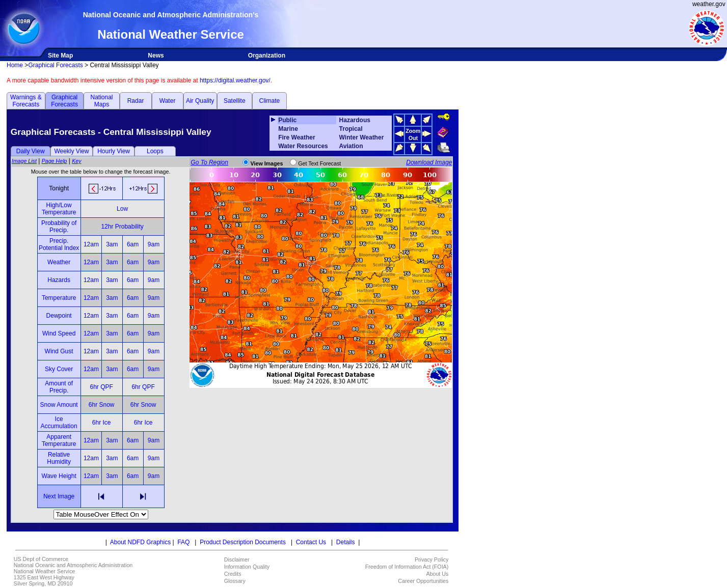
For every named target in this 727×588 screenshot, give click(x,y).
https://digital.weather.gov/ (235, 80)
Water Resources (303, 146)
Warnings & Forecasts (26, 101)
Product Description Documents (243, 542)
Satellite (235, 101)
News (156, 55)
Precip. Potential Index (59, 244)
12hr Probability (122, 227)
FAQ (183, 542)
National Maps (101, 101)
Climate (270, 101)
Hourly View (114, 151)
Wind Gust (59, 351)
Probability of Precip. (59, 227)
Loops (155, 151)
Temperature (59, 298)
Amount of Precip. (59, 387)
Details (346, 542)
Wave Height (59, 476)
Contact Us (311, 542)
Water (168, 101)
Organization (267, 55)
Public (287, 120)
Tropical (351, 129)
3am (112, 244)
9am (154, 244)
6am (133, 244)
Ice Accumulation (59, 423)
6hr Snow (102, 405)
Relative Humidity (59, 458)
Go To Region (209, 162)
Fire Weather (297, 137)
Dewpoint (59, 316)
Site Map (60, 55)
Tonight (59, 188)
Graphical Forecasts (55, 65)
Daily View (31, 151)
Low (122, 209)
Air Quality (200, 101)
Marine (288, 129)
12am (91, 244)
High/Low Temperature (59, 209)
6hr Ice (102, 423)
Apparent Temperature (59, 440)
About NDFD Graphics (140, 542)
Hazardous (355, 120)
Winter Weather (362, 137)
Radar (136, 101)
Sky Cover (59, 369)
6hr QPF (101, 387)
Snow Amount (59, 405)
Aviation (351, 146)
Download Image (429, 162)
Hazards (59, 280)
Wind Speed (59, 333)
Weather (59, 262)
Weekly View (71, 151)
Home (15, 65)
